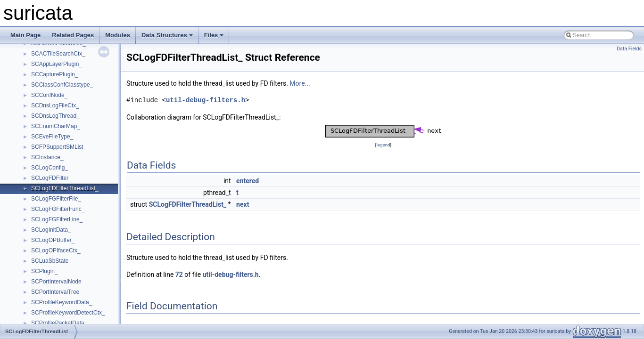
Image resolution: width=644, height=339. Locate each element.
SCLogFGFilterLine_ (57, 219)
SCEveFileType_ (52, 137)
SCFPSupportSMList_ (59, 147)
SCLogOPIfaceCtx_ (56, 250)
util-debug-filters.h (206, 100)
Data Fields (629, 49)
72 (179, 274)
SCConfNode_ (49, 95)
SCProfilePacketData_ (59, 323)
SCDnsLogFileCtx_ (55, 105)
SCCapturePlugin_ (54, 74)
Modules (118, 35)
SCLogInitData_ (51, 230)
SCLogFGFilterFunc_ (58, 209)
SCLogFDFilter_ (51, 178)
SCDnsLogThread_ (55, 116)
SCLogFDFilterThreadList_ (65, 188)
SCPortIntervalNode (56, 282)
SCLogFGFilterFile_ (56, 199)
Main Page (25, 35)
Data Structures (167, 35)
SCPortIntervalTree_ (57, 292)
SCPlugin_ (45, 271)
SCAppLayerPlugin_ (57, 64)
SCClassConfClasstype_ (62, 85)
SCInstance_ (47, 157)
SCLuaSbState (50, 261)
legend (383, 145)
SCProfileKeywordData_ (62, 302)
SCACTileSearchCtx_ (58, 54)
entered (248, 181)
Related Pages (73, 35)
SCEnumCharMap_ (56, 126)
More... (300, 83)
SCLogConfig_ (50, 168)
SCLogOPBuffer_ (53, 240)
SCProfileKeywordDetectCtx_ (68, 313)
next (243, 204)
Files (214, 35)
